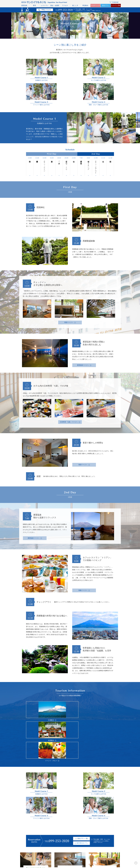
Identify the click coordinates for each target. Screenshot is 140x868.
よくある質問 (75, 831)
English (108, 831)
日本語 (108, 827)
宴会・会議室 (55, 5)
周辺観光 (85, 5)
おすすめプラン (76, 842)
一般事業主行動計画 (93, 842)
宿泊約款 (74, 845)
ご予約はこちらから (46, 10)
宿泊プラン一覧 (83, 739)
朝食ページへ (83, 561)
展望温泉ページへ (83, 336)
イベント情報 (75, 838)
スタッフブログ (91, 827)
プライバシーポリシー (94, 838)
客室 (34, 5)
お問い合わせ (91, 831)
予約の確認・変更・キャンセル (84, 9)
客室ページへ (69, 293)
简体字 (108, 838)
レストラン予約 (116, 5)
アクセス (65, 5)
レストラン (45, 5)
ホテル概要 (74, 827)
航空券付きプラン (83, 743)
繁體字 (108, 834)
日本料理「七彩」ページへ (69, 393)
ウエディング (95, 5)
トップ (32, 827)
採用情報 (74, 834)
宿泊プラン (106, 5)
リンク (88, 834)
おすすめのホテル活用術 (56, 842)
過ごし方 (75, 5)
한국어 (108, 842)
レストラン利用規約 (36, 845)
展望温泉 (24, 5)
